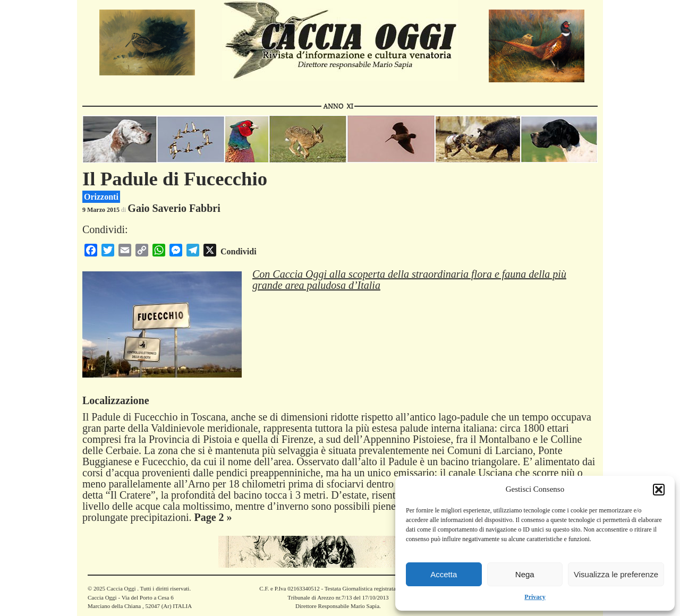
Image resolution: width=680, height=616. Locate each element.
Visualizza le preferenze (616, 574)
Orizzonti (101, 197)
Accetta (444, 574)
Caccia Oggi (121, 588)
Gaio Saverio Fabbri (174, 208)
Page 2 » (213, 517)
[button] (659, 490)
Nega (525, 574)
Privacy (535, 597)
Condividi (239, 251)
